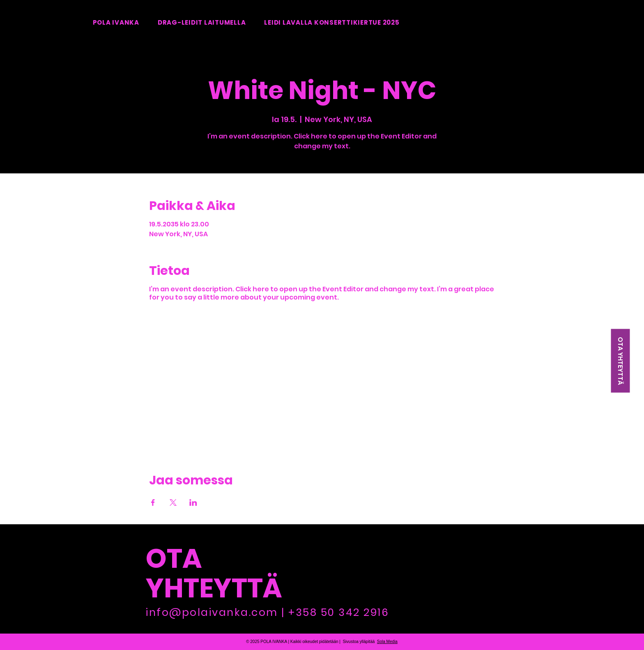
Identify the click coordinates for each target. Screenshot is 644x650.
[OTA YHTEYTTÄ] (620, 361)
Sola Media (387, 642)
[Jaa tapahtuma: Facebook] (153, 502)
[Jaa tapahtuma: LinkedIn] (193, 502)
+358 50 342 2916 (339, 612)
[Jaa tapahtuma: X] (173, 502)
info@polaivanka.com (212, 612)
